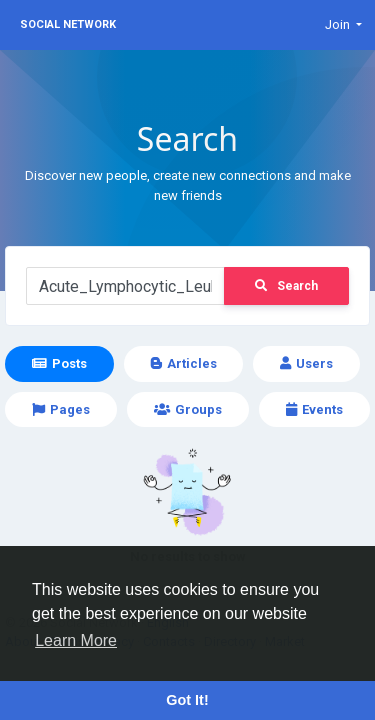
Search (286, 286)
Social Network (68, 24)
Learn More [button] (76, 640)
